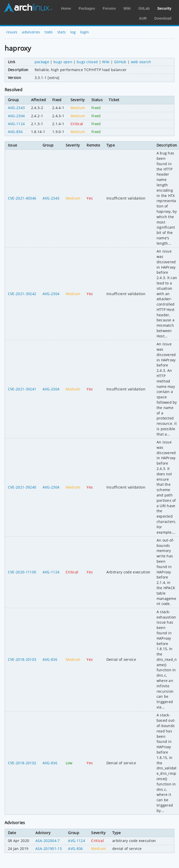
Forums (109, 8)
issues (12, 32)
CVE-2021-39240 (22, 487)
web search (141, 62)
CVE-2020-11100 (22, 572)
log (73, 32)
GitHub (120, 62)
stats (62, 32)
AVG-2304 (16, 116)
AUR (143, 18)
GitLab (144, 8)
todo (49, 32)
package (42, 62)
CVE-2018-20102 (22, 763)
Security (164, 8)
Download (163, 18)
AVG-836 (15, 132)
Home (66, 8)
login (85, 32)
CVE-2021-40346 (22, 198)
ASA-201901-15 (49, 849)
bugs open (63, 62)
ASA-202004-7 (48, 841)
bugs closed (87, 62)
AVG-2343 (16, 108)
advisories (31, 32)
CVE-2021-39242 (22, 294)
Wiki (127, 8)
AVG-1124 (16, 124)
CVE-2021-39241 (22, 389)
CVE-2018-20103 (22, 659)
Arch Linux (28, 8)
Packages (87, 8)
